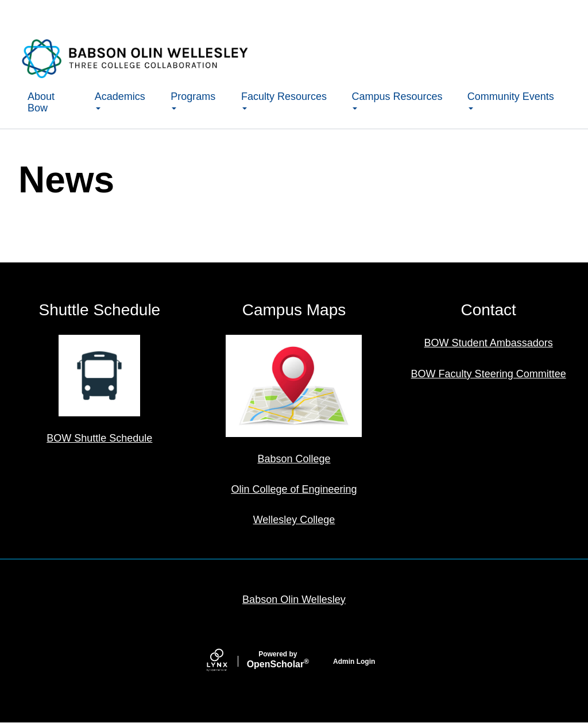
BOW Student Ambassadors (489, 343)
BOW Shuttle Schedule (99, 438)
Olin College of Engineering (294, 489)
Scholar (278, 660)
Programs (193, 100)
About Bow (41, 102)
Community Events (511, 100)
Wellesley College (294, 520)
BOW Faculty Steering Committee (489, 374)
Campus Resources (397, 100)
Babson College (294, 459)
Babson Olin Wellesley (294, 600)
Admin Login (354, 662)
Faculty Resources (284, 100)
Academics (120, 100)
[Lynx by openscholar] (227, 661)
